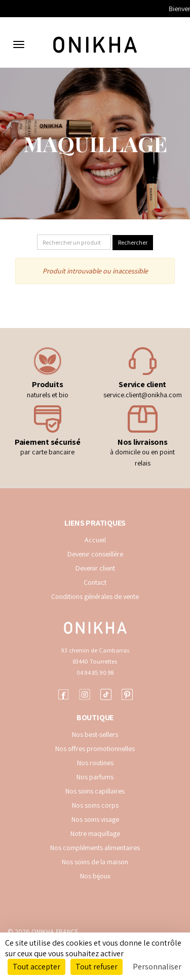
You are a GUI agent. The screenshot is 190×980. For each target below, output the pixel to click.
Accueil (95, 540)
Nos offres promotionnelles (95, 749)
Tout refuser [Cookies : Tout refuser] (97, 967)
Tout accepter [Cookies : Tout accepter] (36, 967)
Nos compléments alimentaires (95, 848)
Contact (95, 582)
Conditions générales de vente (95, 596)
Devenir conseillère (95, 554)
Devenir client (95, 568)
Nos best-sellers (95, 734)
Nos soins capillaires (95, 791)
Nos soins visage (95, 819)
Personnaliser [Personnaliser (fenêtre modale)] (157, 967)
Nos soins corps (95, 805)
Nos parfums (95, 777)
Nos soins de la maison (95, 862)
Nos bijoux (95, 876)
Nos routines (95, 763)
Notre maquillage (95, 833)
